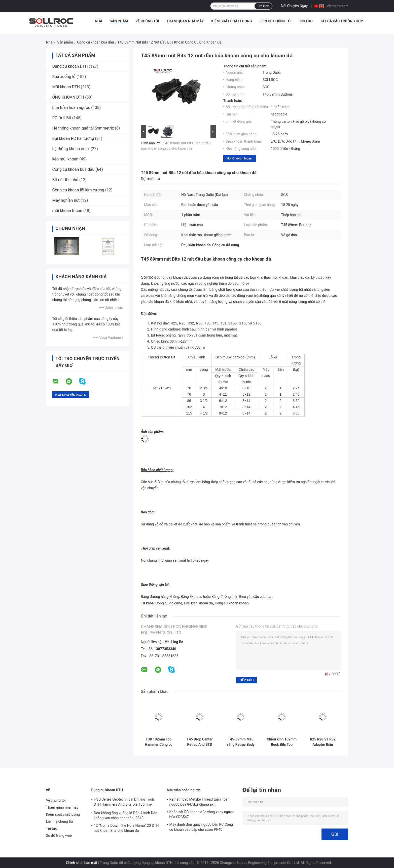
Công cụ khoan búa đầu (96, 42)
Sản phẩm (119, 21)
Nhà (99, 21)
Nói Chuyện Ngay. (295, 6)
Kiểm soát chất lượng (231, 21)
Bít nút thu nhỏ (65, 180)
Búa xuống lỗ (64, 77)
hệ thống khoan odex (71, 149)
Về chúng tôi (147, 21)
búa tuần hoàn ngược (71, 108)
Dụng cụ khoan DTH (70, 66)
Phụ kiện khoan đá (198, 603)
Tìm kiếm (263, 6)
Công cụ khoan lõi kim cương (78, 190)
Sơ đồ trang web (59, 836)
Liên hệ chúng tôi (276, 21)
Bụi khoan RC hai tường (73, 138)
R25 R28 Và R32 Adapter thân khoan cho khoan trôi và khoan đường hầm (323, 742)
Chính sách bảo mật (82, 863)
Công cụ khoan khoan (232, 603)
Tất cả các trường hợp (342, 21)
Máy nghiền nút (66, 200)
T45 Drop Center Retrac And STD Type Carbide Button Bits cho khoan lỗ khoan (200, 742)
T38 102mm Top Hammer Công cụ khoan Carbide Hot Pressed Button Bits (159, 742)
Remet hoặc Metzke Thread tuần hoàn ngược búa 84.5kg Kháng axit (200, 802)
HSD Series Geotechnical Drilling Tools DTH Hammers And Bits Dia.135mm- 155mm (124, 803)
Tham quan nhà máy (185, 21)
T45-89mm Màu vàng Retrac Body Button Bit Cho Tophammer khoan (241, 742)
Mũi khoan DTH (66, 87)
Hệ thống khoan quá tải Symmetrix (83, 128)
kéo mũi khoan (65, 159)
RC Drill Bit (62, 118)
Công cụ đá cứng (169, 603)
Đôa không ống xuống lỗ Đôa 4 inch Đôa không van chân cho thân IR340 (126, 815)
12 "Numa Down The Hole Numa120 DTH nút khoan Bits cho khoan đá (126, 828)
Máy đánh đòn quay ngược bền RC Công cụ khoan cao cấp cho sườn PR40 (201, 827)
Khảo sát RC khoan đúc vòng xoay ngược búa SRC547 (202, 814)
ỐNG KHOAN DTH (68, 97)
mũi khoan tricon (67, 211)
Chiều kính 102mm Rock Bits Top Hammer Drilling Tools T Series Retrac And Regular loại (282, 742)
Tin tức (306, 21)
